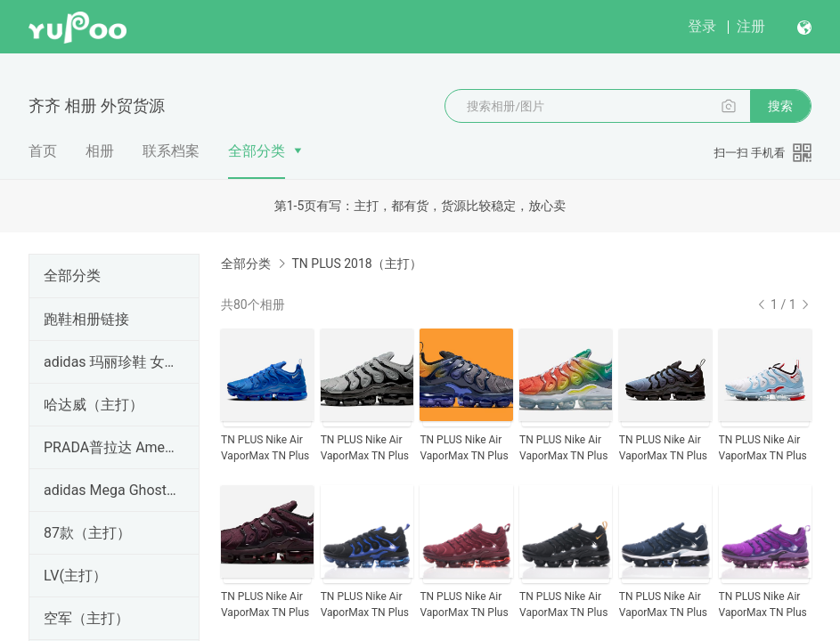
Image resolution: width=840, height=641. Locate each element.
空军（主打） (86, 618)
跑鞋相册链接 (86, 319)
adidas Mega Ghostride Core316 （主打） (110, 490)
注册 (751, 26)
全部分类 (257, 151)
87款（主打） (87, 533)
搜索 (780, 106)
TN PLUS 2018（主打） (356, 264)
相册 (100, 151)
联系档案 (171, 151)
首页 (43, 151)
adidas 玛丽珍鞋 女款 (110, 362)
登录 (702, 26)
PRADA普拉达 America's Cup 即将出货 (110, 447)
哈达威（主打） (94, 405)
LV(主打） (75, 576)
